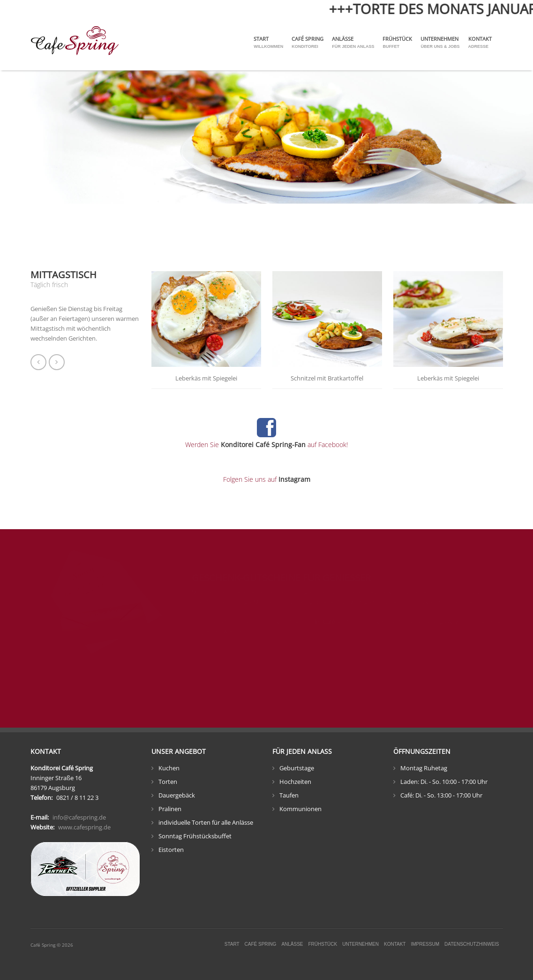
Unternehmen (440, 42)
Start (268, 42)
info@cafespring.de (79, 817)
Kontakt (480, 42)
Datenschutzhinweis (472, 944)
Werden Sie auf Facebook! (266, 444)
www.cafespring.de (84, 827)
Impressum (425, 944)
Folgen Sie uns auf (267, 479)
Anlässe (353, 42)
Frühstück (397, 42)
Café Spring (308, 42)
